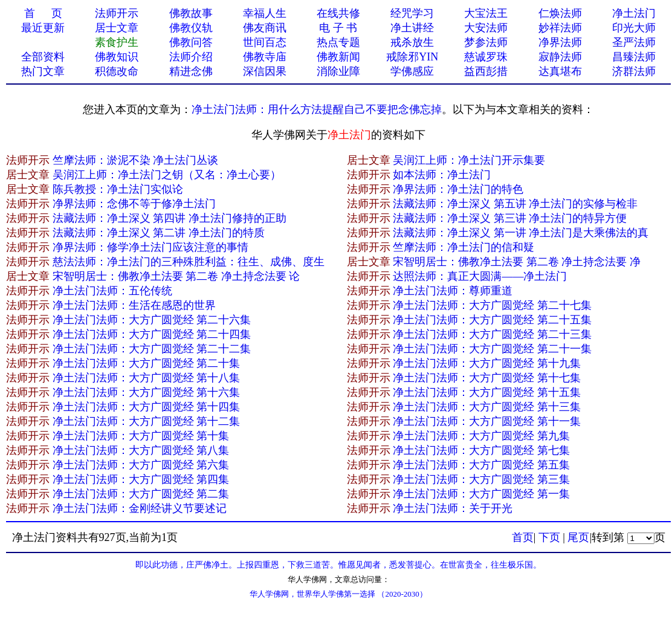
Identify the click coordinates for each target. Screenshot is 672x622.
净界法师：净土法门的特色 (458, 189)
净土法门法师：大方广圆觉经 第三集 (481, 479)
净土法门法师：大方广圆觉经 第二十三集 (492, 334)
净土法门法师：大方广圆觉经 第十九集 (487, 363)
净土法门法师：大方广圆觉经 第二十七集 (492, 305)
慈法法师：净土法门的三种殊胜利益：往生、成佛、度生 (189, 262)
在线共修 (338, 13)
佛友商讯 (265, 28)
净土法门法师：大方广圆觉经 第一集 (481, 494)
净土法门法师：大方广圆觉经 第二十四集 (152, 334)
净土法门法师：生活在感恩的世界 (134, 305)
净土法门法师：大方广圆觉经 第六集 (141, 465)
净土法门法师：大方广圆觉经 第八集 (141, 450)
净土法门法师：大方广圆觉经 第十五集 (487, 392)
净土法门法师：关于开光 (453, 508)
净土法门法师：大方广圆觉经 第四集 (141, 479)
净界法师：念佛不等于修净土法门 (134, 204)
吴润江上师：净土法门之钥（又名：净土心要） (167, 175)
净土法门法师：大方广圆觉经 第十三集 (487, 407)
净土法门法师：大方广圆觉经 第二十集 (147, 363)
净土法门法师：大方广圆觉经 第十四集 (147, 407)
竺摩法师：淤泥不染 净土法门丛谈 (136, 160)
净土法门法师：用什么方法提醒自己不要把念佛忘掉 (317, 109)
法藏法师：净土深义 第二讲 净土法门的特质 (159, 233)
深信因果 (265, 71)
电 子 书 (338, 28)
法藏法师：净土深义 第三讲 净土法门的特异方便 (510, 218)
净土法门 (634, 13)
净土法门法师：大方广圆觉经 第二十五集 (492, 320)
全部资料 (43, 57)
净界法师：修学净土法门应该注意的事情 (150, 247)
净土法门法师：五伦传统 (112, 291)
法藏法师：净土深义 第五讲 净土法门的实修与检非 (515, 204)
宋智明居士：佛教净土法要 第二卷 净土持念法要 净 (517, 262)
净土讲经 (412, 28)
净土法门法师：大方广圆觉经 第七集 (481, 450)
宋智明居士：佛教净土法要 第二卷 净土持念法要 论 (176, 276)
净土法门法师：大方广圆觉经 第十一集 (487, 421)
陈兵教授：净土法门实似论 (118, 189)
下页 (549, 537)
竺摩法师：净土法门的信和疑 (464, 247)
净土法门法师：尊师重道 (453, 291)
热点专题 (338, 42)
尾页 (578, 537)
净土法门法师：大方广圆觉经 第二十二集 (152, 349)
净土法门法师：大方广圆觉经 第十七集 (487, 378)
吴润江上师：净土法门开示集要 (469, 160)
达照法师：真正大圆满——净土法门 (480, 276)
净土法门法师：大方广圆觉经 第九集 (481, 436)
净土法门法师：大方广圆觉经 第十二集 (147, 421)
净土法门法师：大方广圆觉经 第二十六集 (152, 320)
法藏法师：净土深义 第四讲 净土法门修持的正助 (170, 218)
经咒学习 (412, 13)
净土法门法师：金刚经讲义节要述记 (140, 508)
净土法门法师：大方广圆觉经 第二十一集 (492, 349)
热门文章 (43, 71)
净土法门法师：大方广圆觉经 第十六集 (147, 392)
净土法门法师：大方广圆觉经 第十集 (141, 436)
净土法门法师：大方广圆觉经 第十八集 (147, 378)
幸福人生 (265, 13)
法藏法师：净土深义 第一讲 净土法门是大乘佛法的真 (521, 233)
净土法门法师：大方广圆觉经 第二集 (141, 494)
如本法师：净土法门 (442, 175)
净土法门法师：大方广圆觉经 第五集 (481, 465)
